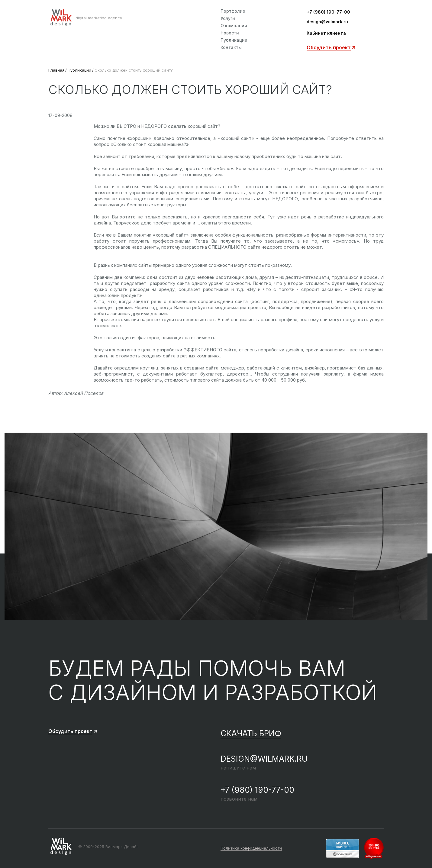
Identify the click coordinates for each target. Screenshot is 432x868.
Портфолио (233, 11)
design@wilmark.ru (327, 22)
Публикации (234, 40)
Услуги (228, 18)
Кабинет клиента (326, 33)
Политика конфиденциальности (251, 848)
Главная (56, 70)
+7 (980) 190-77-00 (328, 12)
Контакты (231, 47)
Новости (230, 33)
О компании (234, 26)
